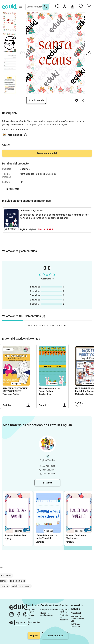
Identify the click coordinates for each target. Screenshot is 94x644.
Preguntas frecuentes (65, 611)
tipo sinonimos (17, 581)
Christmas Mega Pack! (31, 211)
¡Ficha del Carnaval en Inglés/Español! (47, 537)
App (29, 619)
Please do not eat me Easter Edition (50, 390)
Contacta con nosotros (64, 617)
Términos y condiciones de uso (78, 619)
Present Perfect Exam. (17, 535)
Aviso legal (76, 613)
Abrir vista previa (36, 100)
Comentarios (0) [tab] (35, 316)
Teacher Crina (45, 394)
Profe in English (15, 135)
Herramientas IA (34, 623)
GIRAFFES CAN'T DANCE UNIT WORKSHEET (15, 390)
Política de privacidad (76, 625)
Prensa (31, 615)
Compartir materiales (50, 610)
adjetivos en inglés (21, 586)
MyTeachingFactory (84, 394)
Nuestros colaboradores (47, 614)
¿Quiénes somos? (32, 611)
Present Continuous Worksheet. (76, 537)
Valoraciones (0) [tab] (12, 316)
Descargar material (47, 153)
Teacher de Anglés (11, 394)
